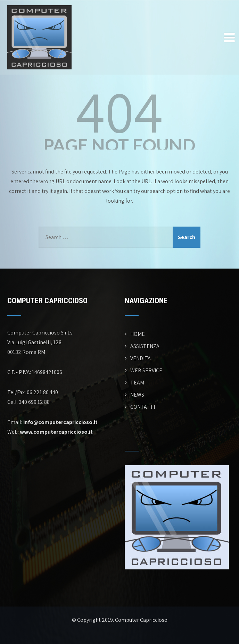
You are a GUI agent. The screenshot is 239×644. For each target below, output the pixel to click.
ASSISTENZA (145, 346)
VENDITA (141, 358)
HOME (138, 334)
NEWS (137, 395)
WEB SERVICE (146, 370)
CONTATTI (143, 407)
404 (119, 111)
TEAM (137, 383)
